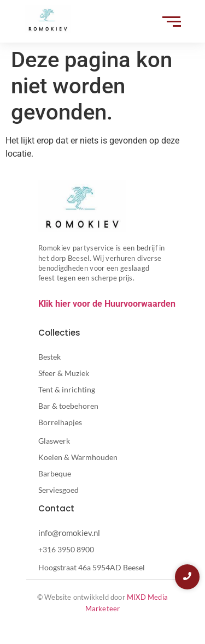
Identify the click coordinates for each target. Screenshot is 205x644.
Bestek (49, 357)
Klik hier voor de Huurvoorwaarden (107, 304)
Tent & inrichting (67, 389)
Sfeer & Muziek (64, 373)
